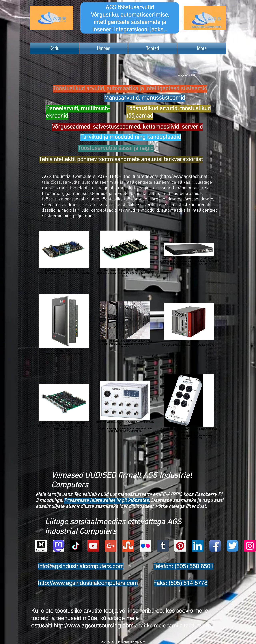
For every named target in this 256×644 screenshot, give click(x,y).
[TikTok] (76, 546)
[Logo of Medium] (41, 546)
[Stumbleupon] (128, 546)
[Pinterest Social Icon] (180, 546)
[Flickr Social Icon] (145, 546)
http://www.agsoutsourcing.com (93, 625)
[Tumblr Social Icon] (163, 546)
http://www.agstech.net (184, 176)
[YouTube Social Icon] (93, 546)
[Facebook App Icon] (215, 546)
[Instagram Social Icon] (250, 546)
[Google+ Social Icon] (111, 546)
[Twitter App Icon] (232, 546)
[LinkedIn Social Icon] (198, 546)
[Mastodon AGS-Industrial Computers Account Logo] (58, 546)
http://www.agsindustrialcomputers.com (88, 583)
